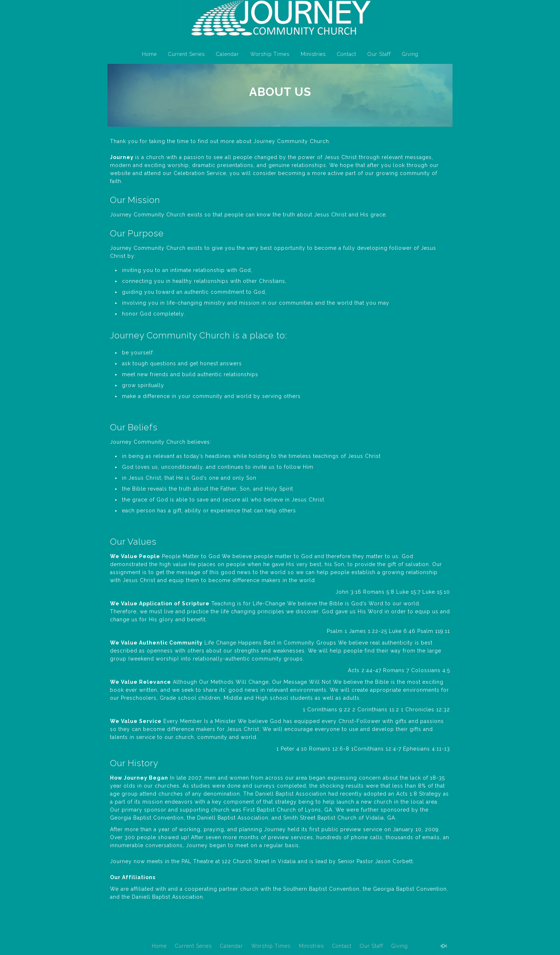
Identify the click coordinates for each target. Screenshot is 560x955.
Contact (347, 54)
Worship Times (270, 54)
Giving (410, 54)
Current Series (186, 54)
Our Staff (379, 54)
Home (149, 54)
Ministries (313, 54)
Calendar (228, 54)
